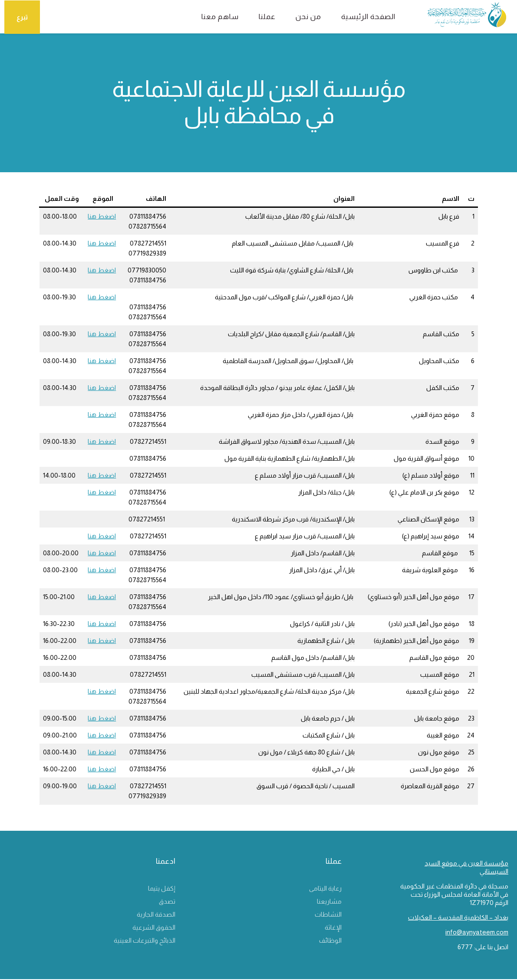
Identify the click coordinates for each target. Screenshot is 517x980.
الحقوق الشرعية (154, 928)
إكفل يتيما (162, 889)
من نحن (299, 17)
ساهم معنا (211, 17)
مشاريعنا (329, 902)
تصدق (167, 902)
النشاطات (328, 915)
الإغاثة (333, 928)
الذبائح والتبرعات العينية (145, 941)
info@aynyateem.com (477, 933)
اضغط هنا (102, 217)
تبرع (23, 17)
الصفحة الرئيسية (359, 17)
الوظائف (330, 941)
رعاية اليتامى (325, 889)
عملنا (258, 17)
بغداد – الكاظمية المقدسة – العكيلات (458, 918)
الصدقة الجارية (156, 915)
